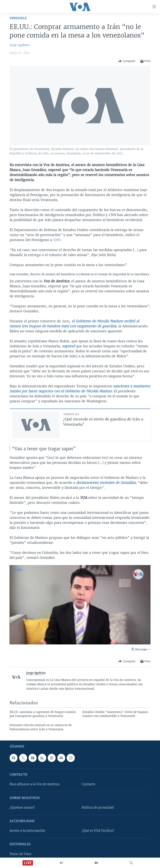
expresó (69, 346)
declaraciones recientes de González (106, 483)
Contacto (88, 784)
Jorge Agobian (19, 45)
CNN (57, 240)
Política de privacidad (98, 808)
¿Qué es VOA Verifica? (98, 831)
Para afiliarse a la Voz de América (34, 784)
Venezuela (18, 18)
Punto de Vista (20, 854)
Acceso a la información (27, 831)
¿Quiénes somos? (22, 808)
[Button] (127, 61)
